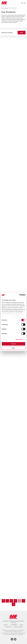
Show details (19, 339)
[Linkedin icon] (12, 639)
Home (3, 8)
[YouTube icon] (15, 639)
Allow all (13, 344)
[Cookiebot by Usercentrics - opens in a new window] (19, 295)
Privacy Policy (8, 627)
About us (6, 625)
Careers (21, 625)
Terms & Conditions (18, 627)
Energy (6, 8)
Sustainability (14, 625)
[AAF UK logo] (4, 3)
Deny (13, 348)
